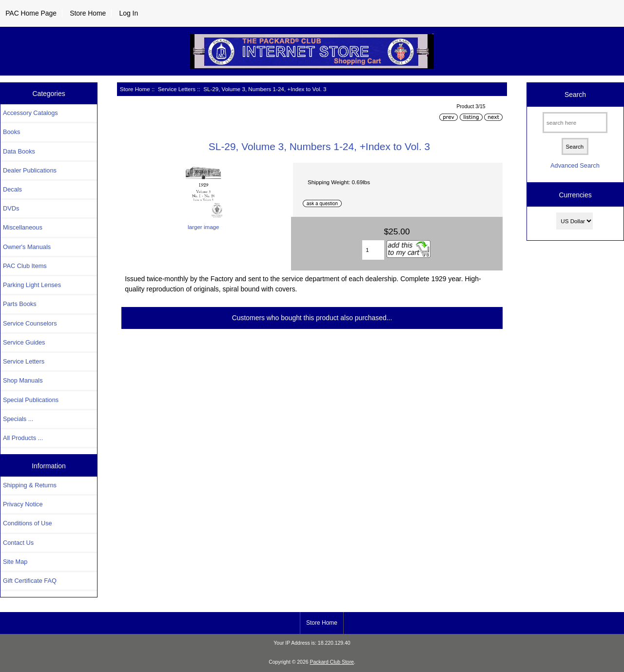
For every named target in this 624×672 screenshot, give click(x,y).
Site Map (15, 562)
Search (575, 95)
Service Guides (24, 342)
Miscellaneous (23, 227)
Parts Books (20, 304)
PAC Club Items (25, 266)
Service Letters (177, 89)
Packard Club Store (332, 662)
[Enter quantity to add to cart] (373, 250)
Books (11, 132)
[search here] (575, 123)
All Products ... (23, 438)
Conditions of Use (28, 523)
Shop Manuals (23, 380)
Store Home (88, 13)
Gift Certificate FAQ (30, 581)
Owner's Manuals (27, 247)
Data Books (19, 151)
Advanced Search (575, 165)
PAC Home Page (31, 13)
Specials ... (18, 419)
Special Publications (31, 400)
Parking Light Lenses (32, 285)
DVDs (11, 208)
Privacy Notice (23, 504)
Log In (128, 13)
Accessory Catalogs (30, 113)
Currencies (575, 195)
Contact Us (18, 543)
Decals (12, 189)
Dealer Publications (30, 170)
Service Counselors (30, 323)
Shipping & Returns (30, 485)
